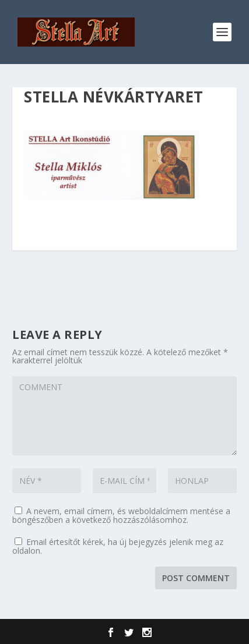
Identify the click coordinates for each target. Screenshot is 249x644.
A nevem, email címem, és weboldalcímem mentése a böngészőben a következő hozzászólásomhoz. (121, 515)
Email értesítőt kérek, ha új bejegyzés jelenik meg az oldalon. (118, 546)
